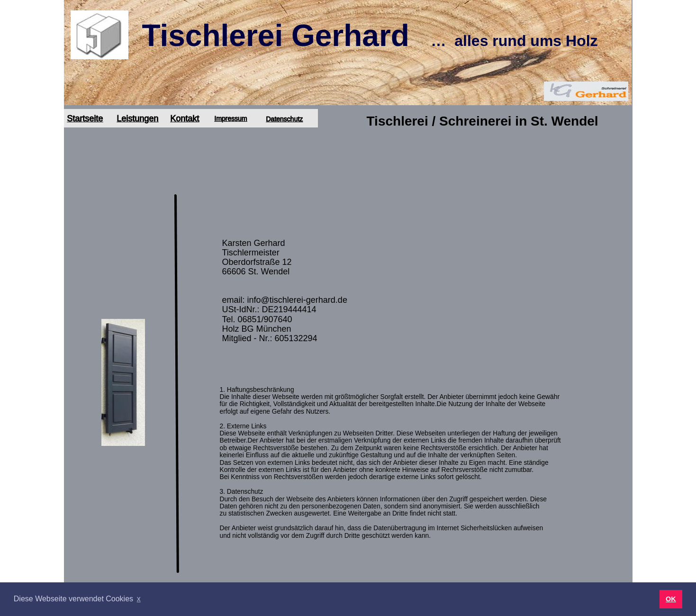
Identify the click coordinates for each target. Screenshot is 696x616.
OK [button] (671, 599)
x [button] (139, 599)
